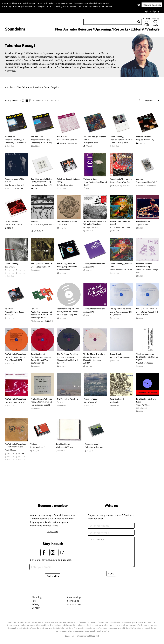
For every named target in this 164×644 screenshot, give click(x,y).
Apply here (53, 531)
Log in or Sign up (151, 11)
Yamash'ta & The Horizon (121, 179)
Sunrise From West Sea (120, 182)
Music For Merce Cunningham (143, 406)
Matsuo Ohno (116, 221)
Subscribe (53, 576)
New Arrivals (65, 29)
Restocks (121, 29)
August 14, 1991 (142, 224)
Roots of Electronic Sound (121, 227)
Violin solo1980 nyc (64, 447)
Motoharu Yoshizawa (145, 354)
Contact (36, 608)
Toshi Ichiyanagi (38, 179)
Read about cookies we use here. (98, 6)
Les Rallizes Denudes (93, 221)
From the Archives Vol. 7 (146, 182)
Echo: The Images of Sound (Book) (95, 184)
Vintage (153, 29)
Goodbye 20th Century (67, 140)
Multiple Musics (91, 143)
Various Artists (90, 179)
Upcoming (103, 29)
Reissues (85, 29)
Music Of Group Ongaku (120, 357)
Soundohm (15, 29)
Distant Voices (64, 270)
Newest (13, 100)
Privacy (36, 604)
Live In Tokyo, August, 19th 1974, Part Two (121, 313)
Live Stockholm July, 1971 (15, 402)
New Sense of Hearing (14, 185)
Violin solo (114, 402)
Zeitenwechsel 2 (38, 447)
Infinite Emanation (65, 185)
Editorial (137, 29)
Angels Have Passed (145, 363)
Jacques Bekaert (143, 137)
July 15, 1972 (62, 224)
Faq (34, 601)
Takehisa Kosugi (91, 137)
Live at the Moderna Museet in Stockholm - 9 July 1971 (68, 360)
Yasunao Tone (11, 137)
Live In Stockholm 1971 (41, 267)
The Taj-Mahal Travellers (30, 87)
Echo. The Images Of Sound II (43, 226)
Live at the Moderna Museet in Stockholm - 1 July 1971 (94, 360)
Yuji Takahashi (71, 267)
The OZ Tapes (10, 450)
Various (139, 179)
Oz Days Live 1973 (91, 227)
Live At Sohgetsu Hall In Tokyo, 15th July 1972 (15, 359)
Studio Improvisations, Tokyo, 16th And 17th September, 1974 (41, 360)
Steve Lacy (62, 264)
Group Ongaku (51, 87)
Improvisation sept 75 (40, 405)
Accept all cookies (152, 5)
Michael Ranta (37, 399)
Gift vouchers (74, 604)
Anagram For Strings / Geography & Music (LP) (15, 141)
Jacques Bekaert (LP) (145, 140)
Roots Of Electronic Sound (121, 270)
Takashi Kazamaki (144, 264)
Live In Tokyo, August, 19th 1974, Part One (147, 313)
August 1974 (89, 267)
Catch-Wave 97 (90, 402)
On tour (60, 402)
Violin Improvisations (94, 447)
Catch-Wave (10, 267)
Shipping (37, 597)
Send (111, 574)
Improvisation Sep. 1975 (41, 185)
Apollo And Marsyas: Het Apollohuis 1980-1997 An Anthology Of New (41, 315)
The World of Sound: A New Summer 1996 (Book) (121, 141)
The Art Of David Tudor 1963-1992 (14, 313)
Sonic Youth (62, 137)
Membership (74, 597)
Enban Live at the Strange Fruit (147, 271)
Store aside (73, 601)
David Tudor (10, 309)
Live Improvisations (13, 224)
